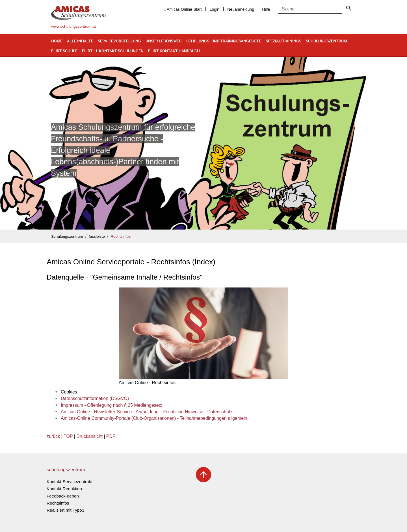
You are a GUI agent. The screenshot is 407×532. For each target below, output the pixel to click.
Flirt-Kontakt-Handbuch (174, 51)
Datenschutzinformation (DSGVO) (95, 398)
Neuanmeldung (241, 9)
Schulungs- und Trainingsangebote (224, 41)
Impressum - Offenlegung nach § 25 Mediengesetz (112, 405)
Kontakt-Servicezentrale (69, 482)
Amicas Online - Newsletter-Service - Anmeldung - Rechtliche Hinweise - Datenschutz (147, 412)
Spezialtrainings (283, 41)
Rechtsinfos (121, 236)
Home (57, 41)
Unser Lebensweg (164, 41)
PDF (111, 436)
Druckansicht (89, 436)
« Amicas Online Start (183, 9)
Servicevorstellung (119, 41)
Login (215, 9)
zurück (53, 436)
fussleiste (97, 236)
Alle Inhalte (80, 41)
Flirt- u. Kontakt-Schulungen (113, 51)
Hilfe (266, 9)
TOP (68, 436)
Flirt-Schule (64, 51)
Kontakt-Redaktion (64, 489)
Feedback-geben (63, 496)
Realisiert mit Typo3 (65, 510)
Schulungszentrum (326, 41)
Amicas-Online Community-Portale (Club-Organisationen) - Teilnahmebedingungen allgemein (154, 418)
